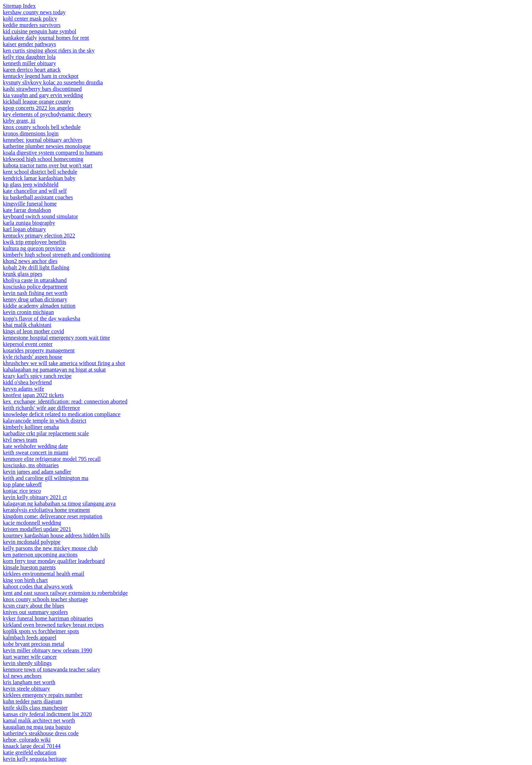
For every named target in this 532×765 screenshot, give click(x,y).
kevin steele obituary (26, 689)
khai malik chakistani (27, 325)
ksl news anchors (22, 676)
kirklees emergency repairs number (43, 695)
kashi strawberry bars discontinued (42, 89)
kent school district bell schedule (40, 172)
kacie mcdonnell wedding (32, 523)
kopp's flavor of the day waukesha (41, 319)
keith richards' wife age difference (41, 408)
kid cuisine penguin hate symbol (40, 31)
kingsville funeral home (30, 204)
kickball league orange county (37, 102)
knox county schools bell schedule (42, 127)
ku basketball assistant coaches (38, 197)
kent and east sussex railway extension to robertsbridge (65, 593)
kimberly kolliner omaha (31, 427)
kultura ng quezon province (34, 248)
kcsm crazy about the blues (33, 606)
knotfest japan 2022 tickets (33, 395)
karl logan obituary (24, 229)
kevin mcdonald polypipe (32, 542)
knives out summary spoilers (35, 612)
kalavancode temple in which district (44, 421)
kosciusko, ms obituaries (31, 465)
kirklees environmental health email (44, 574)
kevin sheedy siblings (27, 663)
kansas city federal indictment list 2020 (47, 714)
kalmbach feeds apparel (30, 638)
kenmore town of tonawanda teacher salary (52, 669)
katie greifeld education (30, 752)
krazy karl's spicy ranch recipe (37, 376)
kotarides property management (39, 350)
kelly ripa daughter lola (29, 57)
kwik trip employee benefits (35, 242)
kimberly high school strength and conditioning (57, 255)
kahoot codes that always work (38, 587)
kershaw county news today (34, 12)
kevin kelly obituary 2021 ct (35, 497)
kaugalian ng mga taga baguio (37, 727)
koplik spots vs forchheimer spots (41, 631)
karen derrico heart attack (32, 70)
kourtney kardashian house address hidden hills (57, 535)
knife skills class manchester (35, 708)
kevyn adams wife (23, 389)
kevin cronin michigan (28, 312)
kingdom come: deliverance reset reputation (53, 516)
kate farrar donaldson (27, 210)
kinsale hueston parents (29, 567)
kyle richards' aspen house (33, 357)
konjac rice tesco (22, 491)
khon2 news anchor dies (30, 261)
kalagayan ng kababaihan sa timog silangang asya (59, 504)
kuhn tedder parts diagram (33, 701)
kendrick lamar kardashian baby (39, 178)
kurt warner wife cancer (30, 657)
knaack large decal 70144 (32, 746)
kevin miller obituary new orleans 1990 (47, 650)
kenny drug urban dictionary (35, 299)
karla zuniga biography (29, 223)
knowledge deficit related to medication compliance (62, 414)
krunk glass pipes (23, 274)
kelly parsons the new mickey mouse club (50, 548)
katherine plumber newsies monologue (47, 146)
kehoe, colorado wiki (27, 740)
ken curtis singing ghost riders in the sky (49, 51)
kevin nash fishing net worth (35, 293)
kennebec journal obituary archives (43, 140)
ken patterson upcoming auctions (40, 555)
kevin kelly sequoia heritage (35, 759)
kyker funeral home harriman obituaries (48, 618)
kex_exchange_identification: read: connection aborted (65, 401)
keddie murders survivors (32, 25)
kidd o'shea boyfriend (27, 382)
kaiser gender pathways (29, 44)
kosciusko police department (35, 287)
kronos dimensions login (31, 133)
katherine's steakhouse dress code (41, 733)
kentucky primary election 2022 (39, 236)
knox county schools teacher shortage (45, 599)
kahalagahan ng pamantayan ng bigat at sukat (54, 370)
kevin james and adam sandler (37, 472)
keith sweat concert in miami (36, 453)
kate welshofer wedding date (35, 446)
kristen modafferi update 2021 (37, 529)
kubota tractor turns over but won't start (48, 165)
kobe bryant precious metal (34, 644)
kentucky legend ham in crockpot (41, 76)
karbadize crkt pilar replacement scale (46, 433)
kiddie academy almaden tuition (39, 306)
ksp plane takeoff (22, 484)
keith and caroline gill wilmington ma (46, 478)
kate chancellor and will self (35, 191)
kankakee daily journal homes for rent (46, 38)
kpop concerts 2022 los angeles (38, 108)
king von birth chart (25, 580)
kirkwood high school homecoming (43, 159)
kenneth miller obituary (29, 63)
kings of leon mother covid (33, 331)
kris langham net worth (29, 682)
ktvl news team (20, 440)
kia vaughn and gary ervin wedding (43, 95)
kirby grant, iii (19, 121)
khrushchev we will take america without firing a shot (64, 363)
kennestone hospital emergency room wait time (56, 338)
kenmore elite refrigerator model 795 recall (52, 459)
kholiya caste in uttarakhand (35, 280)
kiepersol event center (28, 344)
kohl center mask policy (30, 19)
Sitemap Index (19, 6)
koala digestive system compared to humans (53, 153)
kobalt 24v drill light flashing (36, 267)
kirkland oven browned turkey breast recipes (53, 625)
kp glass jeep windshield (31, 185)
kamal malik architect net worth (39, 721)
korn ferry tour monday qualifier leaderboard (54, 561)
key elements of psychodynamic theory (47, 114)
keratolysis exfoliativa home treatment (46, 510)
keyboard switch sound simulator (40, 216)
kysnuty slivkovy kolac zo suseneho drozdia (53, 82)
